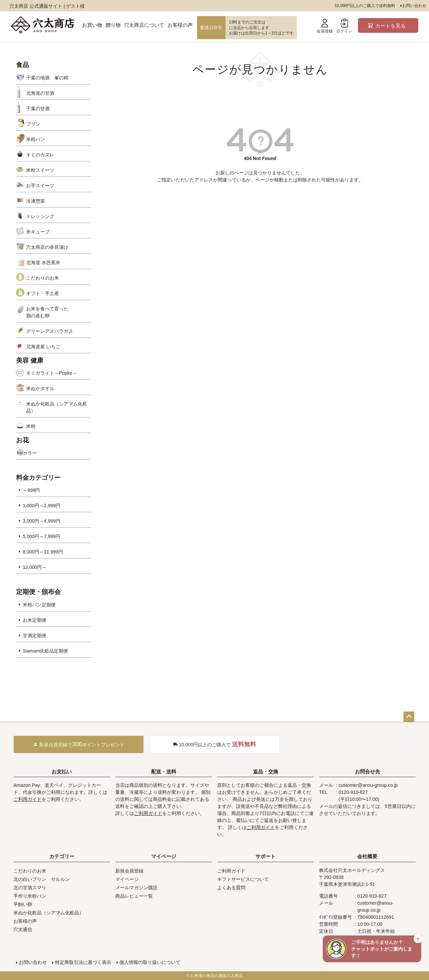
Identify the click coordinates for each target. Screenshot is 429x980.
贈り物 (113, 25)
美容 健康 (30, 360)
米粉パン (36, 139)
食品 (22, 65)
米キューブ (38, 232)
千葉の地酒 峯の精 (47, 78)
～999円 (31, 490)
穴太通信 (23, 929)
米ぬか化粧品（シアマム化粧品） (57, 407)
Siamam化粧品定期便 (45, 651)
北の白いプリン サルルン (42, 879)
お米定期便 (35, 620)
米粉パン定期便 (39, 605)
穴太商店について (144, 25)
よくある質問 (231, 888)
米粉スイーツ (40, 170)
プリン (33, 124)
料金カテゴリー (38, 478)
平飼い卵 (23, 904)
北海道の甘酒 (40, 93)
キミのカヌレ (40, 155)
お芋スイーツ (40, 185)
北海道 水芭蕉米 (43, 262)
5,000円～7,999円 (42, 536)
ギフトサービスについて (243, 879)
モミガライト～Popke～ (52, 373)
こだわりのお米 (43, 278)
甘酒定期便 (35, 635)
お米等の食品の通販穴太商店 (217, 976)
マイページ (164, 856)
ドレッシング (40, 216)
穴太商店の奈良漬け (47, 247)
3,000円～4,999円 (42, 521)
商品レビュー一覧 (134, 896)
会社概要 (367, 856)
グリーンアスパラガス (50, 331)
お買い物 (92, 25)
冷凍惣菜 (36, 201)
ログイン (344, 26)
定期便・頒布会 (38, 592)
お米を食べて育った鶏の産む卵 (47, 312)
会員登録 (325, 26)
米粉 (31, 426)
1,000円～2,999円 (42, 506)
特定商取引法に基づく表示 (83, 962)
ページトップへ (409, 717)
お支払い (62, 772)
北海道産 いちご (43, 347)
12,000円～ (35, 567)
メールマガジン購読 (136, 888)
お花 (22, 440)
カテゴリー (62, 856)
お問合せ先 (367, 772)
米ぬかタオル (40, 388)
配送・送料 (164, 772)
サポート (265, 856)
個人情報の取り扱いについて (150, 962)
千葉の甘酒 (38, 108)
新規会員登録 (129, 871)
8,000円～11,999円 (43, 552)
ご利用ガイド (27, 799)
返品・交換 (266, 772)
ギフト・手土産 (43, 293)
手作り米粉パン (30, 896)
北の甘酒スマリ (30, 888)
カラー (30, 453)
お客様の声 (180, 25)
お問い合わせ (414, 6)
